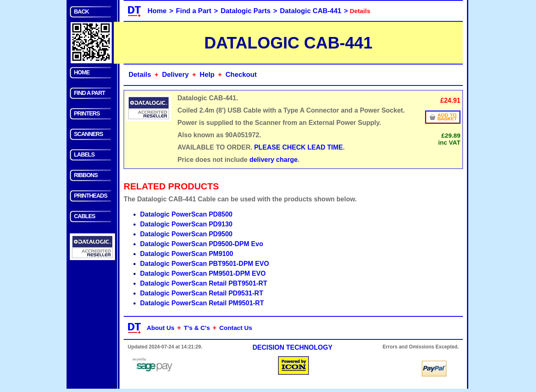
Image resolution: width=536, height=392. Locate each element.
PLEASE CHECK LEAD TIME (299, 147)
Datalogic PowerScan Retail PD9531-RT (202, 293)
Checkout (241, 75)
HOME (82, 72)
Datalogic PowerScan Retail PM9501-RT (202, 303)
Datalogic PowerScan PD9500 (186, 234)
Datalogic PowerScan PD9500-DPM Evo (202, 244)
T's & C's (197, 328)
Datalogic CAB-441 (311, 11)
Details (140, 75)
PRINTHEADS (91, 196)
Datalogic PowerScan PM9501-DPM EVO (203, 273)
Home (157, 11)
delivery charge (273, 160)
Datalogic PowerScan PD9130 (186, 224)
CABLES (85, 216)
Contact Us (236, 328)
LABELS (84, 154)
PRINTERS (87, 113)
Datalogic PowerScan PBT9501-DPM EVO (205, 264)
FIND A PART (90, 93)
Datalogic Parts (246, 11)
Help (207, 75)
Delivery (175, 75)
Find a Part (193, 11)
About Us (161, 328)
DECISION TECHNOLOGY (293, 347)
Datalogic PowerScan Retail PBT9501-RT (204, 283)
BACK (81, 12)
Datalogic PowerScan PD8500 (186, 214)
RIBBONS (86, 175)
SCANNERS (89, 134)
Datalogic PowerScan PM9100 (187, 254)
